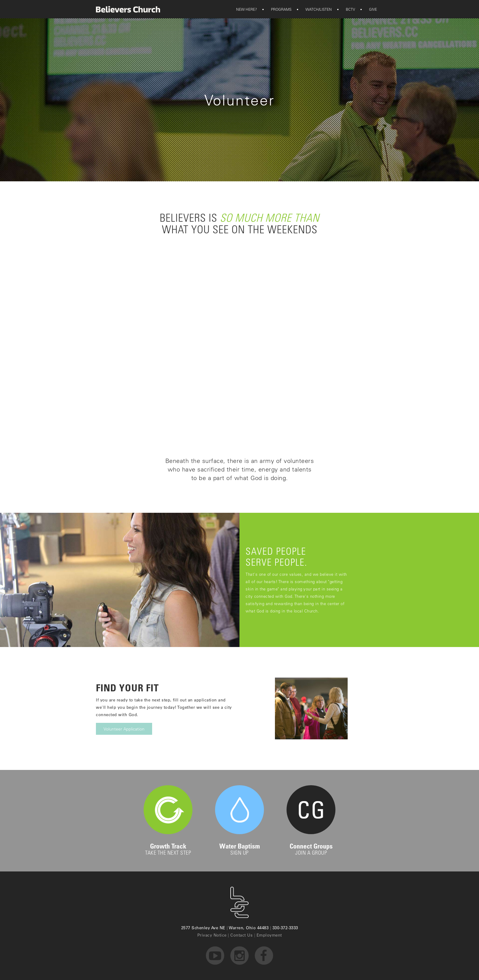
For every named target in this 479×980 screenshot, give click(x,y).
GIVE (369, 9)
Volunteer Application (124, 729)
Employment (269, 935)
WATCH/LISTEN (315, 9)
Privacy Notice (212, 935)
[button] (247, 9)
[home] (128, 9)
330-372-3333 (285, 928)
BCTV (346, 9)
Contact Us (241, 935)
